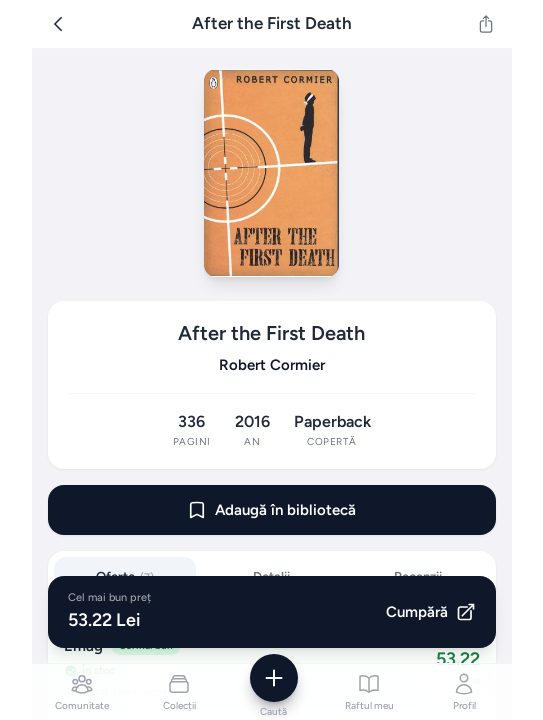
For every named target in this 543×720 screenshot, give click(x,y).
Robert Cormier (272, 365)
